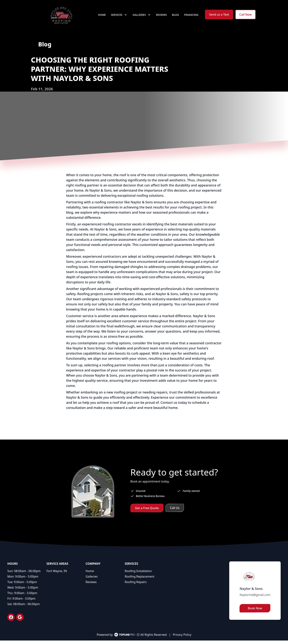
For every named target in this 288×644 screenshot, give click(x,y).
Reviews (162, 16)
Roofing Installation (138, 574)
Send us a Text (219, 16)
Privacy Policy (182, 638)
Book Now (255, 612)
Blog (176, 16)
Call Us (175, 511)
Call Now (245, 16)
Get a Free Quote (147, 511)
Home (102, 16)
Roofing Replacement (139, 580)
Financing (191, 16)
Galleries (92, 580)
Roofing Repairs (136, 585)
